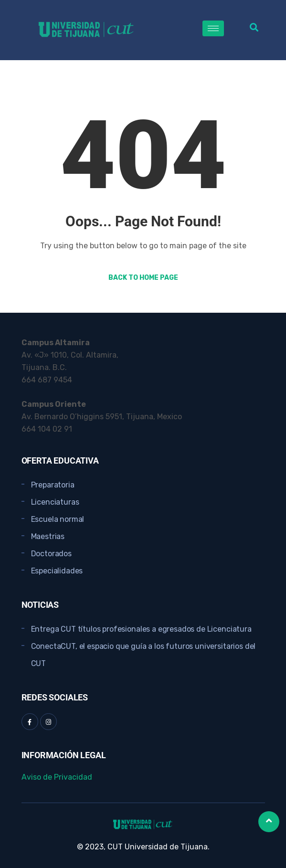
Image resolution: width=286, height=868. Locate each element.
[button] (254, 27)
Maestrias (48, 536)
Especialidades (57, 571)
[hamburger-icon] (213, 28)
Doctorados (51, 554)
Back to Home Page (143, 278)
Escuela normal (58, 519)
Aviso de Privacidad (57, 777)
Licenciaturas (55, 502)
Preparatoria (53, 485)
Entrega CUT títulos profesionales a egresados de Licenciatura (141, 629)
